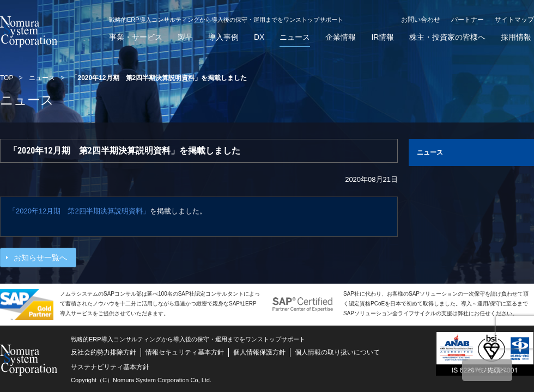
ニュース (295, 37)
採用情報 (516, 37)
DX (259, 37)
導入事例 (223, 37)
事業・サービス (136, 37)
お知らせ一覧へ (40, 258)
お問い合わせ (421, 20)
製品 (185, 37)
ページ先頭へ (487, 370)
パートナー (468, 20)
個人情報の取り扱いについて (337, 352)
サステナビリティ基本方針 (110, 367)
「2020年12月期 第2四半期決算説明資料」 (79, 211)
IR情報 (383, 37)
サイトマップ (514, 20)
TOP (7, 78)
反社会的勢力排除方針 (104, 352)
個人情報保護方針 (259, 352)
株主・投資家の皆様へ (447, 37)
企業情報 (341, 37)
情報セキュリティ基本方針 (185, 352)
